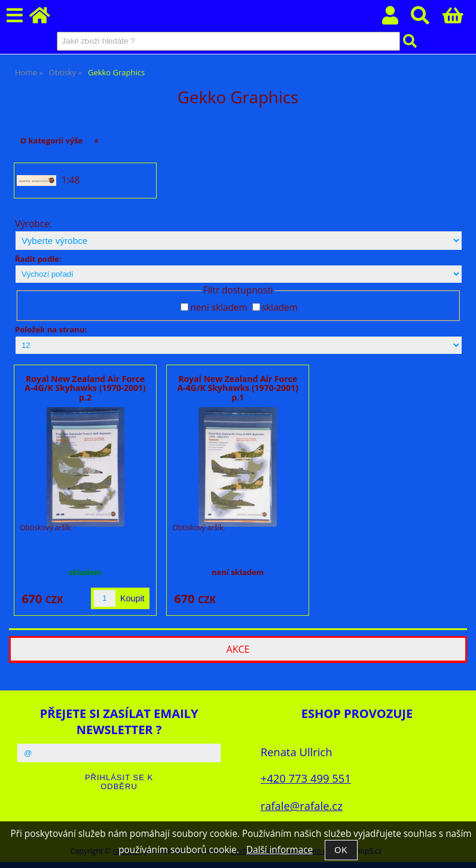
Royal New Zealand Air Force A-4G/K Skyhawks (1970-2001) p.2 (85, 388)
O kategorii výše (52, 140)
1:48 (71, 181)
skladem (280, 308)
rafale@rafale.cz (302, 806)
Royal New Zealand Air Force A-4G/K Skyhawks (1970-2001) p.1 (237, 388)
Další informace (280, 850)
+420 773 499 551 (306, 778)
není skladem (219, 308)
